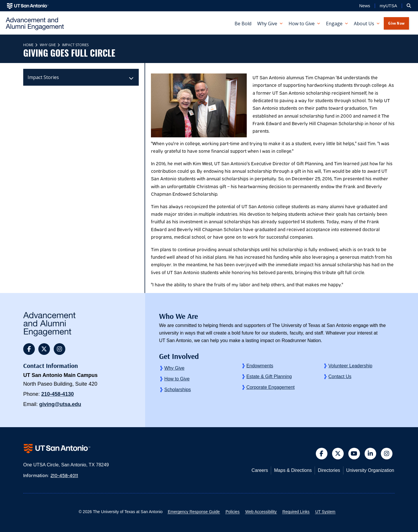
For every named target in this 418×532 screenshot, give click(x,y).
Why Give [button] (267, 24)
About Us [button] (364, 24)
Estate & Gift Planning (269, 376)
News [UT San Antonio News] (365, 6)
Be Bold (243, 24)
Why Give (47, 45)
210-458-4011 (64, 475)
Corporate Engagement (271, 387)
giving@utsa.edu (60, 404)
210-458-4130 (57, 394)
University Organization (370, 470)
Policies (233, 512)
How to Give (177, 379)
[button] (409, 6)
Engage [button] (334, 24)
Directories (329, 470)
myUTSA (388, 6)
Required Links (296, 512)
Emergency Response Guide (194, 512)
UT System (325, 512)
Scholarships (178, 390)
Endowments (260, 366)
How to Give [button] (302, 24)
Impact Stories (75, 45)
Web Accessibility (261, 512)
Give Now (396, 23)
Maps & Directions (293, 470)
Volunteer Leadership (350, 366)
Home (28, 45)
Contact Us (340, 376)
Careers (260, 470)
